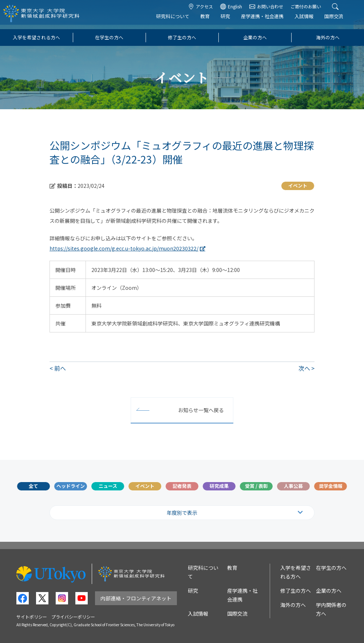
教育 (211, 21)
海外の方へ (328, 37)
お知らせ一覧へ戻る (201, 410)
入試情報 (310, 21)
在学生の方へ (109, 37)
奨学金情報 (331, 486)
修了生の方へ (182, 37)
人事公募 (293, 486)
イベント (145, 486)
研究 (232, 21)
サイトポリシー (32, 617)
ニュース (108, 486)
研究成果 (219, 486)
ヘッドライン (71, 486)
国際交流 (340, 21)
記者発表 (182, 486)
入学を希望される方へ (36, 37)
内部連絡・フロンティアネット (136, 598)
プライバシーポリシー (73, 617)
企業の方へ (255, 37)
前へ (60, 368)
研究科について (179, 21)
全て (33, 486)
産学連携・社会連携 (268, 21)
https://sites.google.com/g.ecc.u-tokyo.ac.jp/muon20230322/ (124, 248)
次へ (304, 368)
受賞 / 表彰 (256, 486)
